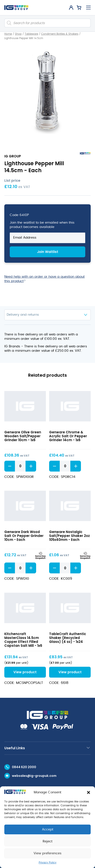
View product (25, 672)
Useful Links (15, 748)
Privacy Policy (48, 863)
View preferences (47, 853)
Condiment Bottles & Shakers (60, 34)
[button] (89, 792)
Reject (47, 841)
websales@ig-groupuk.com (34, 776)
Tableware (31, 34)
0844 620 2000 (24, 767)
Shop (18, 34)
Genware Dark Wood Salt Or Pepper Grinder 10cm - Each (24, 536)
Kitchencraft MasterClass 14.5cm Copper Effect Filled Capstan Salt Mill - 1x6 (23, 640)
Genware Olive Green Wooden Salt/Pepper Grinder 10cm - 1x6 (23, 436)
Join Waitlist (48, 252)
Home (8, 34)
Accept (48, 829)
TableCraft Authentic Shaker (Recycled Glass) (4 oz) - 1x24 (68, 638)
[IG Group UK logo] (16, 8)
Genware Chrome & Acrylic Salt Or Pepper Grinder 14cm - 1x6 (68, 436)
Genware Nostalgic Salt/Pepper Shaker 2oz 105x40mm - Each (69, 536)
